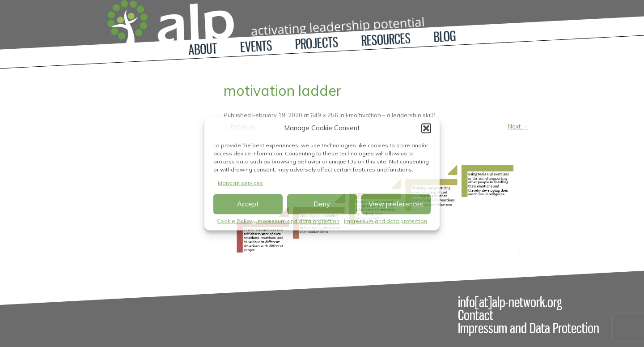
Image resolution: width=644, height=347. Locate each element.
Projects (317, 43)
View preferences (396, 204)
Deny (322, 204)
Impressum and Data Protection (529, 328)
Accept (248, 204)
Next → (518, 126)
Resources (386, 40)
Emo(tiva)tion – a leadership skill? (390, 115)
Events (256, 47)
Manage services (240, 183)
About (203, 49)
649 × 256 (324, 115)
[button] (426, 128)
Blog (444, 36)
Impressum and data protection (298, 221)
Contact (476, 315)
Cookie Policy (234, 221)
